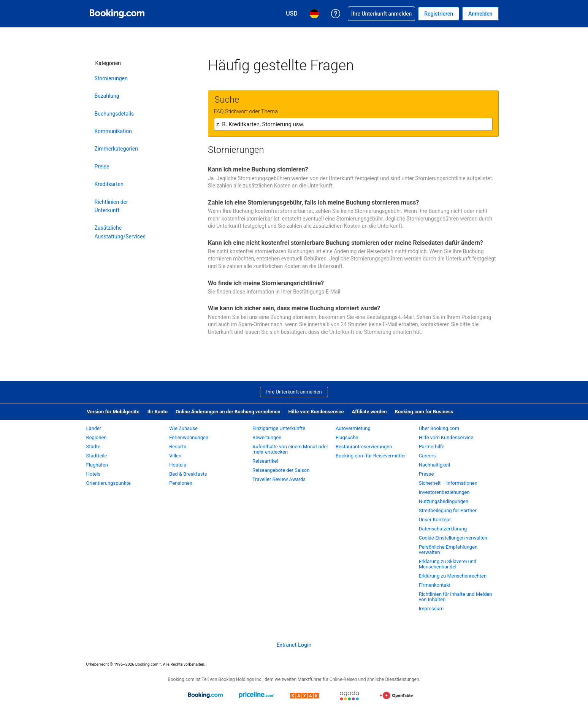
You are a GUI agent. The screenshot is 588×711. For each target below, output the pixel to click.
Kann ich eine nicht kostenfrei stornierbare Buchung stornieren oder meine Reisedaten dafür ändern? (346, 243)
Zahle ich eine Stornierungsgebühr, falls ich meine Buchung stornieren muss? (313, 202)
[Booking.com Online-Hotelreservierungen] (117, 14)
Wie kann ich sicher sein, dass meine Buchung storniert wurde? (294, 308)
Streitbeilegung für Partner (448, 510)
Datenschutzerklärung (443, 529)
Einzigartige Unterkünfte (279, 428)
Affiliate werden (369, 412)
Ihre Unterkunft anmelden (294, 392)
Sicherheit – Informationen (448, 483)
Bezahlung (107, 96)
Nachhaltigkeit (435, 465)
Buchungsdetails (114, 114)
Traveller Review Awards (279, 479)
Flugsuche (347, 437)
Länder (94, 428)
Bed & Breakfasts (188, 474)
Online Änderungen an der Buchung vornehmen (228, 412)
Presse (426, 474)
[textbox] (353, 124)
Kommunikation (113, 131)
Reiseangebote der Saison (281, 470)
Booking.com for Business (424, 412)
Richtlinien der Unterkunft (111, 206)
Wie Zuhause (183, 428)
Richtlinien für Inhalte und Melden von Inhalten (456, 597)
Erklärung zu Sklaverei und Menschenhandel (448, 564)
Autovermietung (353, 428)
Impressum (431, 609)
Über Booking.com (439, 428)
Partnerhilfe (432, 447)
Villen (175, 456)
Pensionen (181, 483)
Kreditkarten (109, 184)
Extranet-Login (294, 645)
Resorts (178, 447)
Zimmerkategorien (116, 149)
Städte (94, 447)
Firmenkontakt (435, 585)
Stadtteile (97, 456)
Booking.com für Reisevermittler (371, 456)
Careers (427, 456)
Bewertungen (267, 437)
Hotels (94, 474)
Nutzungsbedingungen (444, 501)
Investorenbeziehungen (444, 492)
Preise (102, 167)
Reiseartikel (265, 461)
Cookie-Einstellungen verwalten (453, 538)
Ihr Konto (158, 412)
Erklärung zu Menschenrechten (453, 576)
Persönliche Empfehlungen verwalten (448, 550)
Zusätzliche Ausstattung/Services (120, 232)
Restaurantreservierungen (364, 447)
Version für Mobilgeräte (113, 412)
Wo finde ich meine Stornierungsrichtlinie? (266, 283)
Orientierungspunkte (109, 483)
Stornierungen (111, 78)
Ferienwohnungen (189, 437)
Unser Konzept (435, 520)
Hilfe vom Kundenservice (316, 412)
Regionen (97, 437)
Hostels (178, 465)
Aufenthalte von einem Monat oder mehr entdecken (290, 449)
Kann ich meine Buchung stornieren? (258, 169)
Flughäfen (97, 465)
